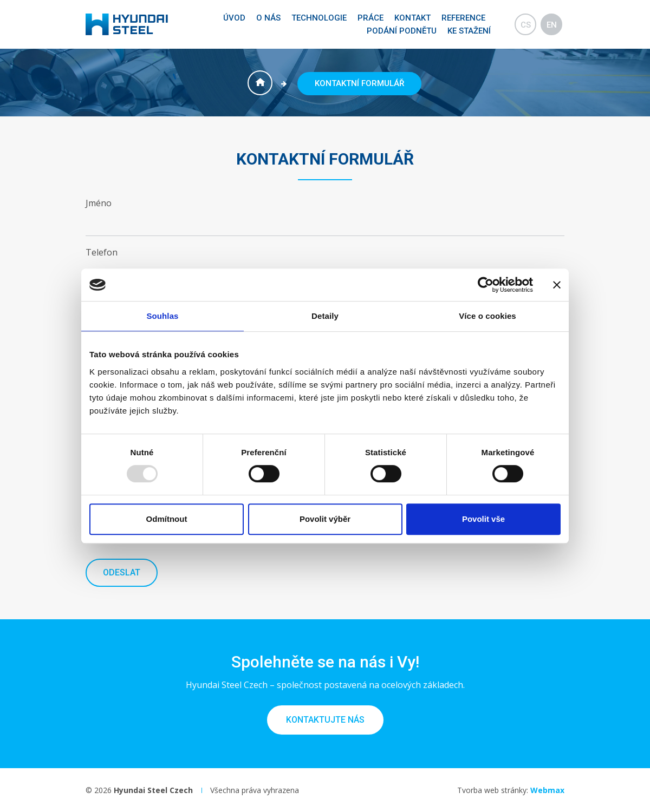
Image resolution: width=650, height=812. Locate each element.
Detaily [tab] (325, 316)
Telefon (102, 252)
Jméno (99, 203)
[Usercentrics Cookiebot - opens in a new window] (486, 285)
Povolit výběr (325, 519)
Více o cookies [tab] (487, 316)
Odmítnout (167, 519)
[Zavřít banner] (557, 285)
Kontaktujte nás (325, 720)
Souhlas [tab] (162, 316)
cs (526, 25)
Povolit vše (483, 519)
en (552, 25)
